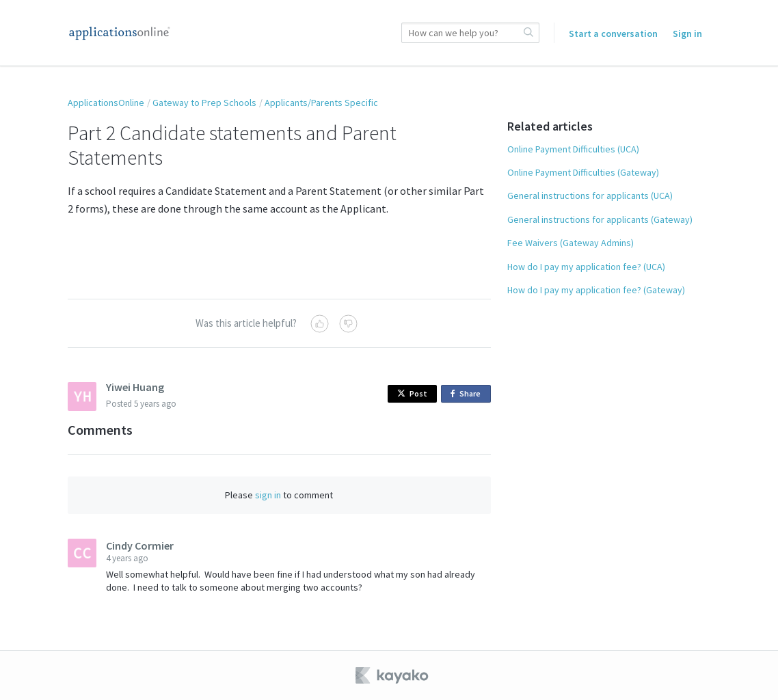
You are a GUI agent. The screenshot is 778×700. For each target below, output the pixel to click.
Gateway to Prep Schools (204, 103)
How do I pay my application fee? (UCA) (586, 267)
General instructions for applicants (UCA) (590, 196)
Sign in (687, 33)
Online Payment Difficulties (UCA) (573, 149)
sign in (268, 495)
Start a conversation (613, 33)
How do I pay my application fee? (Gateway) (596, 290)
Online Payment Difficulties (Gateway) (583, 172)
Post (412, 393)
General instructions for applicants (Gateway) (600, 219)
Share (468, 394)
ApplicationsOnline (106, 103)
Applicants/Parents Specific (321, 103)
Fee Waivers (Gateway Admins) (571, 243)
